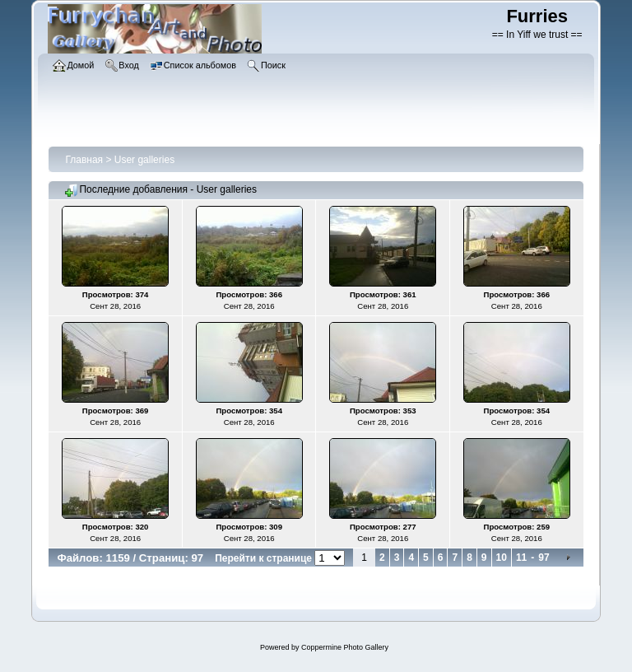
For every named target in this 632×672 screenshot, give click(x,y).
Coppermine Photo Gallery (345, 647)
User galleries (144, 160)
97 (544, 558)
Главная (84, 160)
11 (521, 558)
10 (502, 558)
